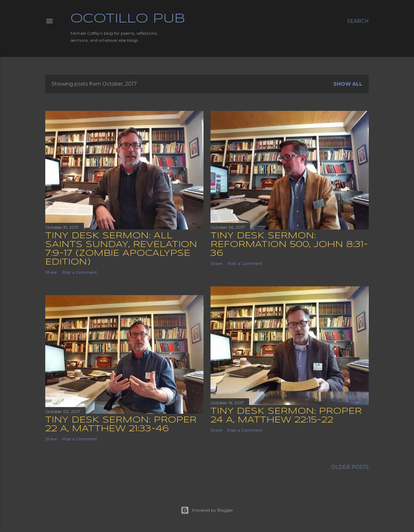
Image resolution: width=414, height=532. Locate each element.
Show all (348, 84)
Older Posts (350, 467)
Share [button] (51, 272)
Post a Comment (80, 272)
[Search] (358, 21)
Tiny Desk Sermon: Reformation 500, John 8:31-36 (289, 245)
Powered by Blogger (207, 510)
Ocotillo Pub (128, 19)
